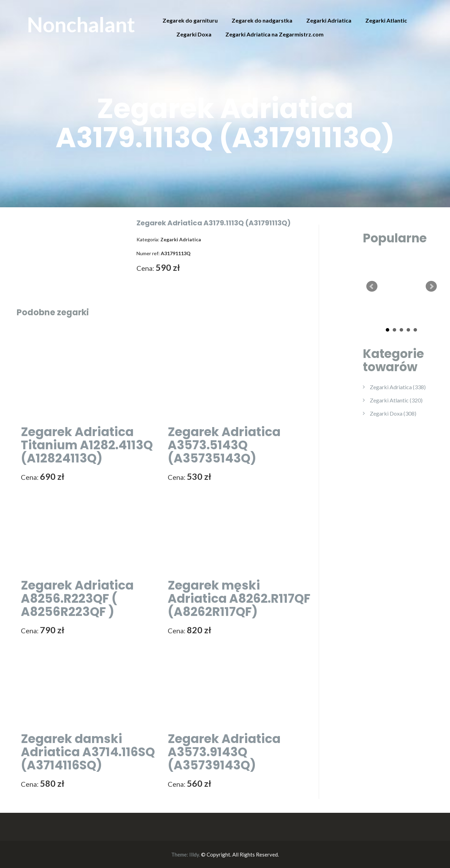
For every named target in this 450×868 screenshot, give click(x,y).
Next (431, 286)
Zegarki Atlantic (386, 20)
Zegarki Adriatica (329, 20)
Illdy (194, 854)
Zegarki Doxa (194, 34)
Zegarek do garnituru (190, 20)
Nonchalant (81, 24)
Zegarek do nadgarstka (262, 20)
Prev (372, 286)
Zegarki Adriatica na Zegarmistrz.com (274, 34)
